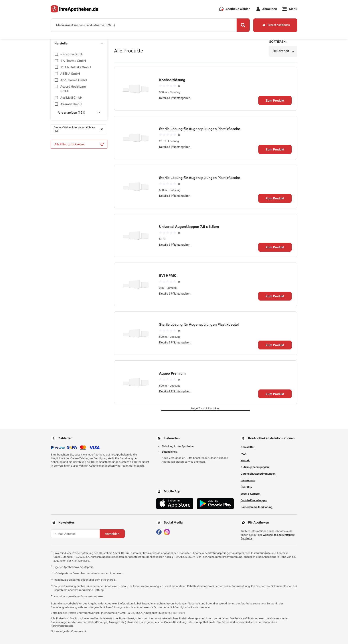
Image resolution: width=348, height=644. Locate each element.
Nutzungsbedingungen (255, 467)
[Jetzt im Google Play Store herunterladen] (216, 504)
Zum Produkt (275, 100)
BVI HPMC (168, 276)
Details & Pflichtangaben (175, 98)
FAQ (243, 454)
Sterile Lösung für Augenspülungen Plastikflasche (200, 129)
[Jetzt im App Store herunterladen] (175, 504)
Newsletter (247, 447)
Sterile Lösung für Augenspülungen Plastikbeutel (199, 324)
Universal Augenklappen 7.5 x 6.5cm (189, 227)
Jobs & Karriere (250, 494)
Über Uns (246, 487)
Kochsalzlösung (172, 80)
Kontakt (245, 460)
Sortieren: (278, 42)
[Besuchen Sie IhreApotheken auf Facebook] (159, 532)
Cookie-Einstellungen (254, 500)
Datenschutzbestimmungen (258, 474)
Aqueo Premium (172, 373)
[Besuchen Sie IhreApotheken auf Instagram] (167, 532)
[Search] (243, 25)
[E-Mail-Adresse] (75, 534)
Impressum (248, 480)
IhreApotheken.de (122, 455)
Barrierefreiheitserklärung (256, 507)
